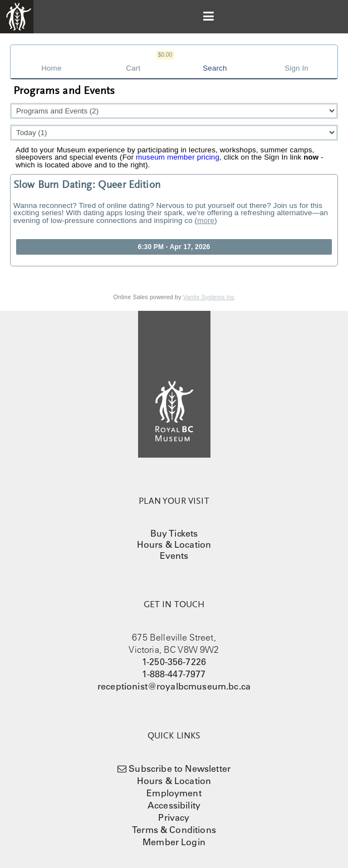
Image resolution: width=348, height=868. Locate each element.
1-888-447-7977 (174, 674)
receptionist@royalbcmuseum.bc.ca (174, 686)
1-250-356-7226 (174, 662)
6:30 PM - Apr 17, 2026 (174, 247)
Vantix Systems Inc (209, 297)
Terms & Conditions (174, 830)
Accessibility (174, 805)
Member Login (174, 842)
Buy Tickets (174, 533)
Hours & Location (174, 544)
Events (174, 555)
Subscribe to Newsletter (180, 768)
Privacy (174, 817)
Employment (174, 793)
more (206, 220)
